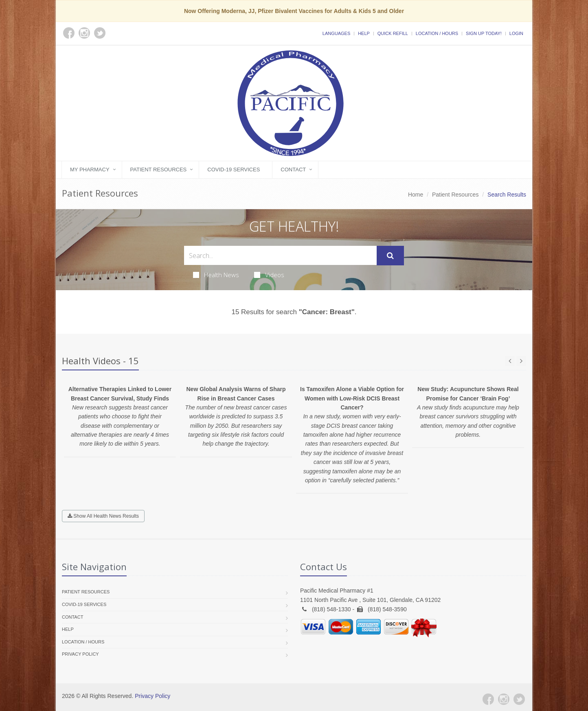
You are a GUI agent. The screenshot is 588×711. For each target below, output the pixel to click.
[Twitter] (519, 699)
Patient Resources (159, 170)
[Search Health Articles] (280, 255)
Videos (269, 275)
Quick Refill (393, 33)
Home (416, 195)
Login (516, 33)
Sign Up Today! (484, 33)
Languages (336, 33)
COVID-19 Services (234, 170)
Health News (216, 275)
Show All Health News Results (103, 516)
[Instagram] (504, 699)
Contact (293, 170)
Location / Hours (437, 33)
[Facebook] (488, 699)
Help (364, 33)
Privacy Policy (80, 654)
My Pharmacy (90, 170)
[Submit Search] (390, 256)
